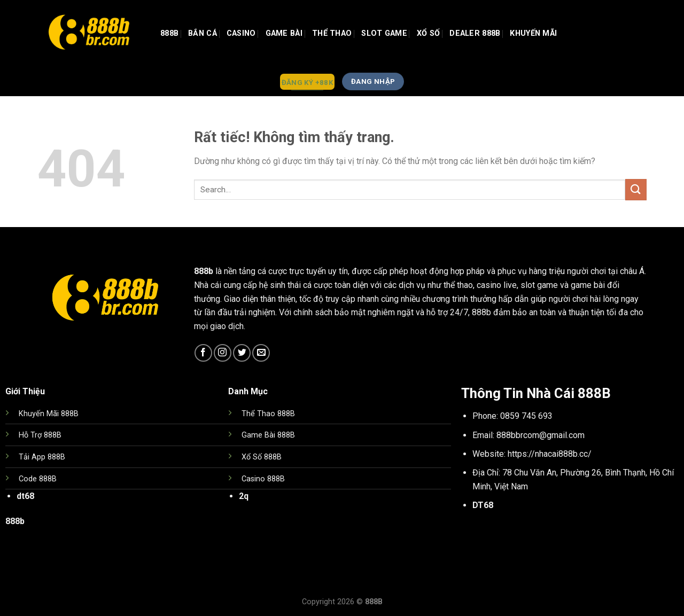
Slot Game (384, 33)
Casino (241, 33)
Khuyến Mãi (533, 33)
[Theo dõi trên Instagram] (223, 353)
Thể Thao (332, 33)
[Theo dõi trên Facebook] (203, 353)
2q (244, 496)
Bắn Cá (203, 33)
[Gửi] (636, 189)
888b (169, 33)
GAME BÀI (284, 33)
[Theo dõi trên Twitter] (242, 353)
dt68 (25, 496)
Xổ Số (428, 33)
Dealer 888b (475, 33)
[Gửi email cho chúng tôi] (261, 353)
